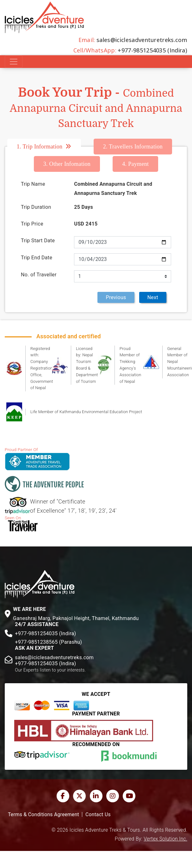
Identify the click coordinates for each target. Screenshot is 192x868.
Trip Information (40, 147)
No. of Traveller (39, 275)
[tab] (50, 147)
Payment (135, 164)
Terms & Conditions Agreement (43, 815)
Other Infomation (67, 164)
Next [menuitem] (153, 297)
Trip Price (32, 224)
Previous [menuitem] (116, 297)
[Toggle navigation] (14, 62)
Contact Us (98, 815)
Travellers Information (133, 147)
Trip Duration (36, 207)
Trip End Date (37, 258)
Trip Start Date (38, 241)
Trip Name (33, 184)
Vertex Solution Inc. (165, 839)
